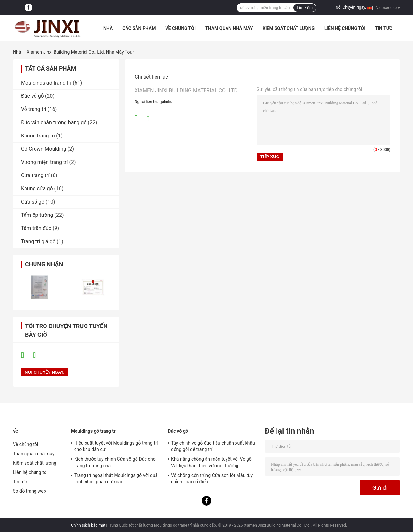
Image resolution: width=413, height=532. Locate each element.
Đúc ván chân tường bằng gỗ (54, 122)
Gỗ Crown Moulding (44, 149)
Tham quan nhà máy (229, 28)
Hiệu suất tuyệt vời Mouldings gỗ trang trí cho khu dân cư (116, 446)
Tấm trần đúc (36, 228)
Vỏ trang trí (34, 109)
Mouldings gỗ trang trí (46, 83)
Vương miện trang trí (44, 162)
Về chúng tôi (180, 28)
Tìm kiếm (305, 8)
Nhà (108, 28)
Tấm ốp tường (37, 215)
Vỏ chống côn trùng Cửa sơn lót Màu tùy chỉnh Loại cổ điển (212, 478)
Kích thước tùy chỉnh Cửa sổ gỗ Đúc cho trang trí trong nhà (115, 462)
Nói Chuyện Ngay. (351, 7)
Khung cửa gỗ (37, 189)
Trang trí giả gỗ (38, 241)
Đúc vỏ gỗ (32, 96)
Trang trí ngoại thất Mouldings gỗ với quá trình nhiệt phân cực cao (116, 478)
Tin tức (384, 28)
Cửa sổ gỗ (33, 202)
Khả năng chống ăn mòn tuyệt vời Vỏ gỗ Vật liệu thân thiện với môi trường (211, 462)
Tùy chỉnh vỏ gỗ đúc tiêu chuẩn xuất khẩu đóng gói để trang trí (213, 446)
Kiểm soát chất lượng (289, 28)
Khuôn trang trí (38, 136)
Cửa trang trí (35, 175)
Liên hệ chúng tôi (345, 28)
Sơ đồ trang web (30, 491)
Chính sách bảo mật (88, 525)
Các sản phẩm (139, 28)
